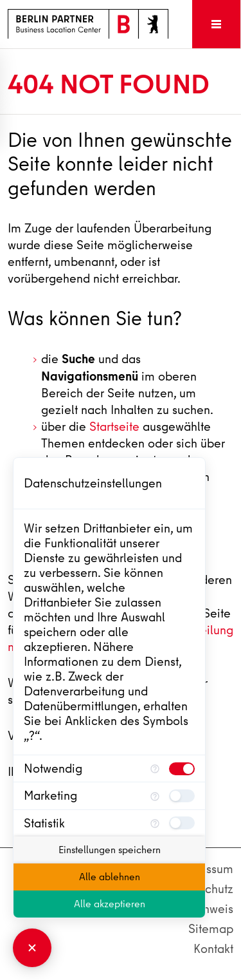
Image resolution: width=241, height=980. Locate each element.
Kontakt (213, 949)
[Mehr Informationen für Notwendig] (155, 768)
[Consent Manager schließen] (32, 948)
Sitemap (211, 929)
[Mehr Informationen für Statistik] (155, 823)
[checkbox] (182, 769)
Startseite (114, 427)
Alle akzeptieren (110, 904)
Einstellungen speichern (110, 850)
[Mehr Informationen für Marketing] (155, 796)
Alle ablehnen (110, 877)
